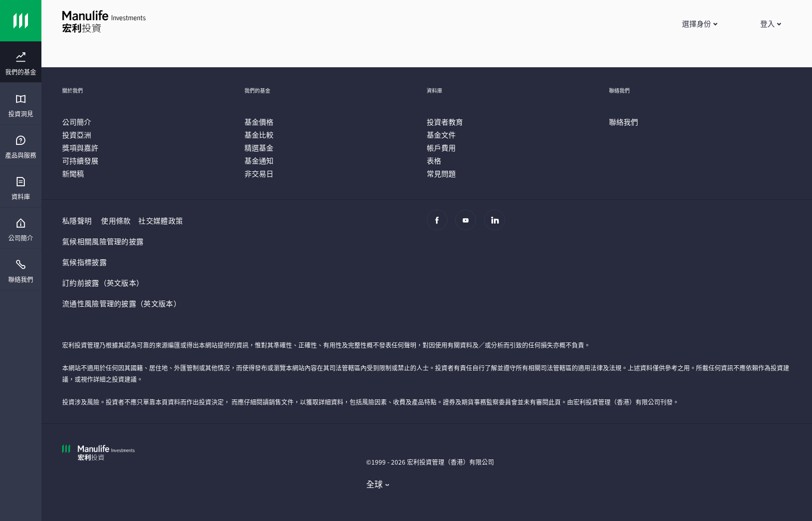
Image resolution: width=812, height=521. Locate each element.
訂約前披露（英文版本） (103, 282)
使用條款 (116, 220)
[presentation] (21, 62)
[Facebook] (440, 225)
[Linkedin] (497, 225)
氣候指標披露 (84, 262)
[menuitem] (21, 64)
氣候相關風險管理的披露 (103, 241)
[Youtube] (468, 225)
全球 (375, 484)
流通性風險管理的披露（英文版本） (121, 303)
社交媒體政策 (161, 220)
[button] (699, 23)
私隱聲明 (77, 220)
